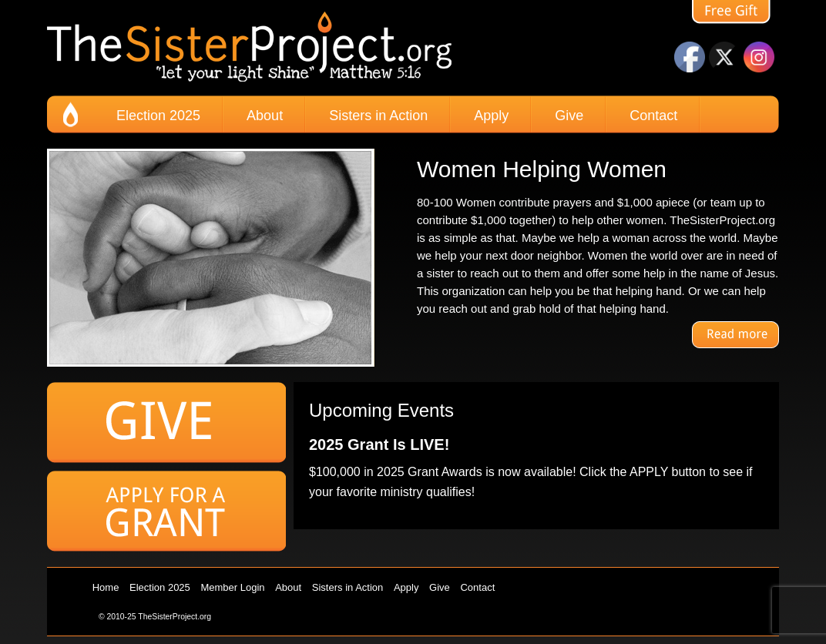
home (70, 114)
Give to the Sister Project (166, 423)
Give (569, 116)
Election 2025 (158, 116)
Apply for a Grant (166, 511)
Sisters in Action (378, 116)
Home (106, 587)
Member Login (232, 587)
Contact (653, 116)
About (265, 116)
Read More (735, 335)
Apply (491, 116)
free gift (735, 13)
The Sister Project (249, 48)
